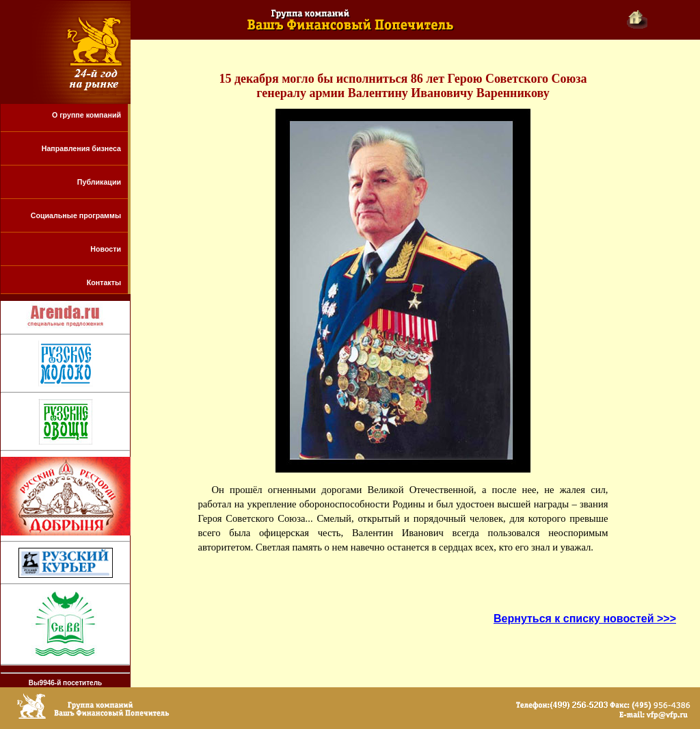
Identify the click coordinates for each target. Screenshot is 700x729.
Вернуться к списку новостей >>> (585, 619)
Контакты (104, 282)
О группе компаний (86, 115)
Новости (106, 249)
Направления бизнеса (81, 148)
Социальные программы (76, 215)
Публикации (99, 182)
